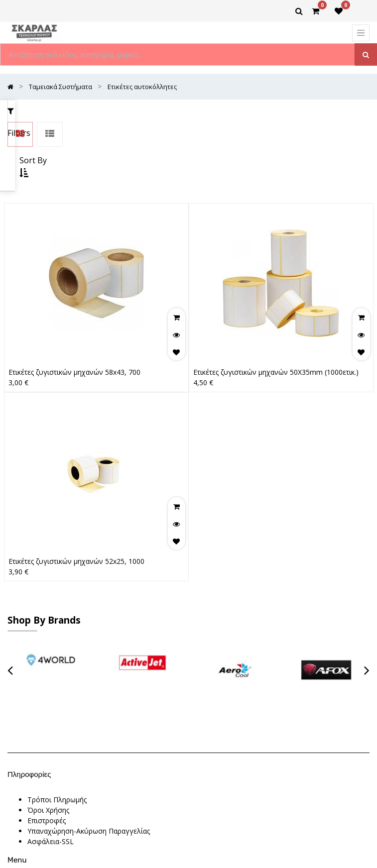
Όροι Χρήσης (48, 653)
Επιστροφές (47, 664)
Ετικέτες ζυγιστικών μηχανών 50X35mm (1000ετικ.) (276, 307)
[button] (277, 113)
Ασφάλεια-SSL (51, 685)
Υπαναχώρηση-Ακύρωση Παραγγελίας (89, 674)
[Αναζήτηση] (366, 54)
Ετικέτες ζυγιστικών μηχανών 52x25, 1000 (76, 496)
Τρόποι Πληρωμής (57, 643)
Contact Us (45, 750)
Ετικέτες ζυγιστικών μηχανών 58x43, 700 (74, 307)
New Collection (52, 739)
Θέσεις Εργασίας (54, 729)
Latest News (48, 760)
